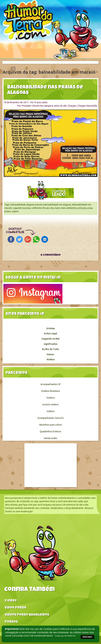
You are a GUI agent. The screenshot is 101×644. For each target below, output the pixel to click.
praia (90, 208)
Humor (50, 354)
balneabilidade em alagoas (57, 205)
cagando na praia (22, 208)
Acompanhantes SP (51, 384)
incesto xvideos (50, 404)
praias (8, 211)
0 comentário (51, 255)
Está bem (87, 637)
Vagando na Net (50, 339)
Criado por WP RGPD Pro (65, 636)
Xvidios (51, 359)
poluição (82, 208)
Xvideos (51, 398)
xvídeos (51, 411)
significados (51, 344)
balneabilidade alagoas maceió (26, 205)
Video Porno (16, 608)
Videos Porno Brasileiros (27, 615)
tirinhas (51, 328)
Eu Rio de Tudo (51, 349)
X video (11, 601)
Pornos (11, 622)
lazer (57, 208)
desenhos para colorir (50, 425)
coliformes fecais (40, 208)
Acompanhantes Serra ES (51, 418)
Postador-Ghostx (31, 106)
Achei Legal (50, 333)
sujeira (15, 211)
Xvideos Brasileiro (51, 391)
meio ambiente (69, 208)
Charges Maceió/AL (87, 106)
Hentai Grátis (50, 438)
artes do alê (60, 106)
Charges (72, 106)
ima (52, 208)
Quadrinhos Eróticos (50, 431)
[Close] (13, 69)
